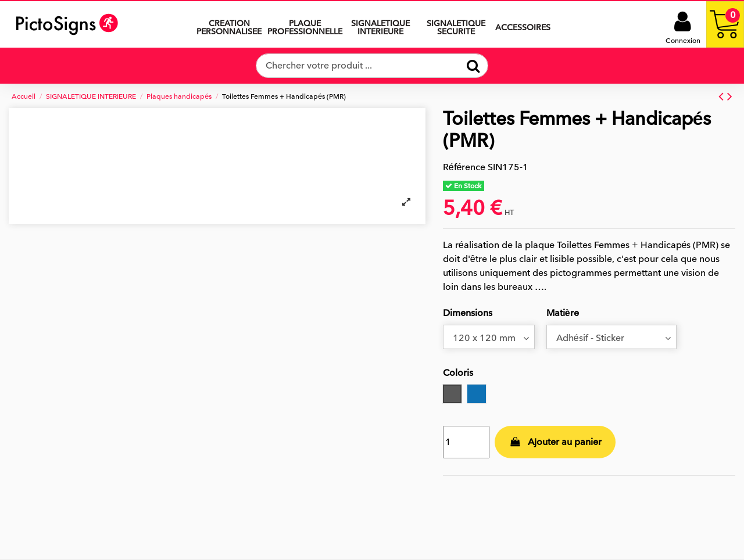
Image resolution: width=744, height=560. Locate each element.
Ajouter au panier (555, 442)
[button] (380, 24)
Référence (464, 167)
